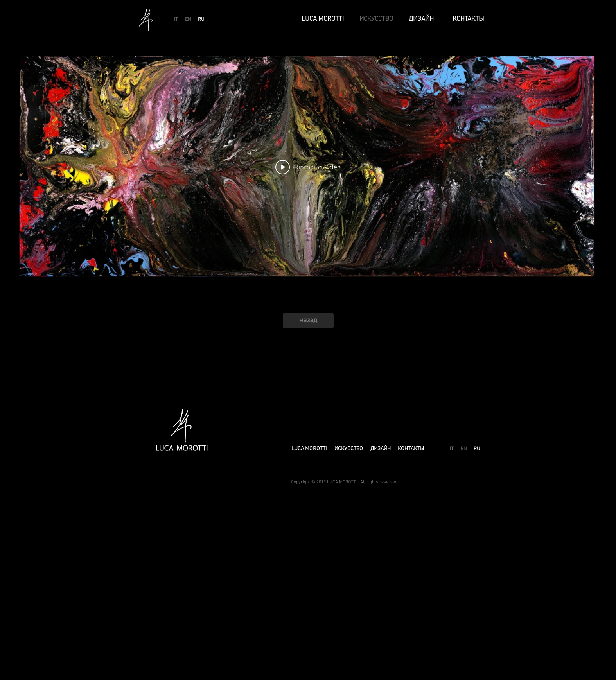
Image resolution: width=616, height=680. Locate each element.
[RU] (201, 20)
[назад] (308, 321)
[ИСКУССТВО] (376, 20)
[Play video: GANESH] (308, 167)
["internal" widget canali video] (308, 167)
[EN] (188, 20)
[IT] (176, 20)
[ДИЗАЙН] (421, 20)
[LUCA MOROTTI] (323, 20)
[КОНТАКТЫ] (468, 20)
